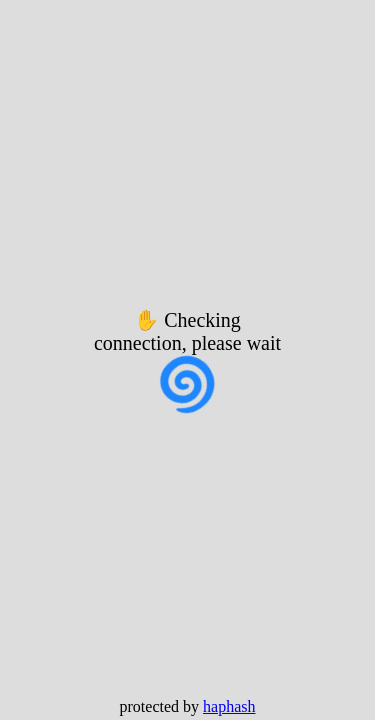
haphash (229, 706)
